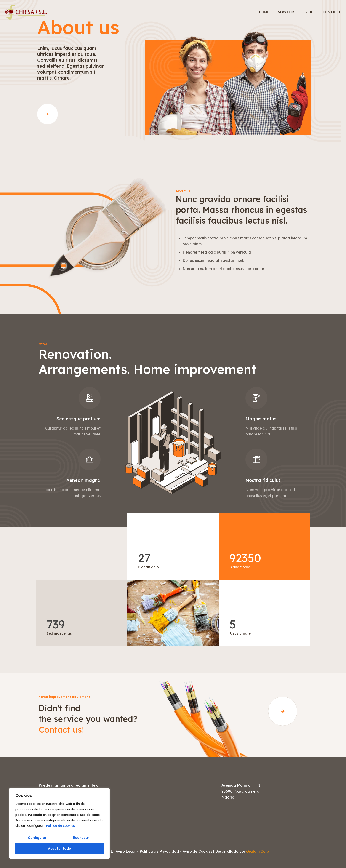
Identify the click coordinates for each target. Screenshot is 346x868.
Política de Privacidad (159, 851)
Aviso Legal (126, 851)
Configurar (37, 838)
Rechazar (81, 838)
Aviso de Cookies (197, 851)
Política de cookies (60, 826)
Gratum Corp (258, 851)
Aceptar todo (60, 849)
